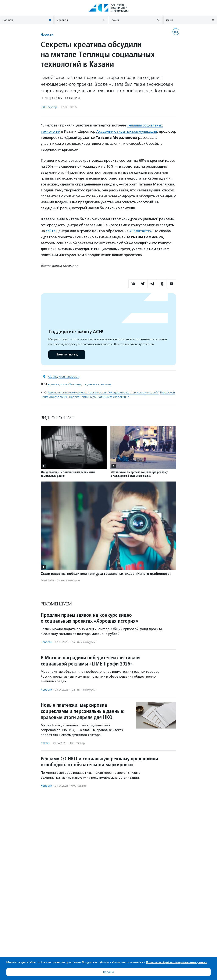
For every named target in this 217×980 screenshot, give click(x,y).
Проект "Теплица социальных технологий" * (99, 397)
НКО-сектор (49, 107)
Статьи (45, 743)
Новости (47, 34)
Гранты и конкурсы (68, 580)
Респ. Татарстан (69, 376)
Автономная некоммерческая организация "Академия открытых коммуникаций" (103, 392)
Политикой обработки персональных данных (177, 962)
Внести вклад (67, 354)
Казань (52, 376)
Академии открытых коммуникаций (127, 131)
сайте (51, 231)
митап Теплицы (71, 384)
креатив (54, 384)
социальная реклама (97, 384)
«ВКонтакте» (141, 231)
